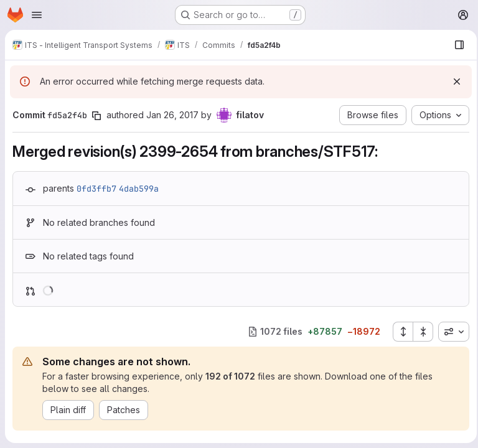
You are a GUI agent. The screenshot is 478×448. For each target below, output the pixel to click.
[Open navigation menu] (37, 15)
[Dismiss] (453, 82)
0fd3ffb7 (96, 189)
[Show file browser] (456, 45)
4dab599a (139, 189)
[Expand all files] (399, 332)
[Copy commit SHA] (96, 116)
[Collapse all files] (419, 332)
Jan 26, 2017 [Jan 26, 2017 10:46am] (172, 115)
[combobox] (450, 332)
